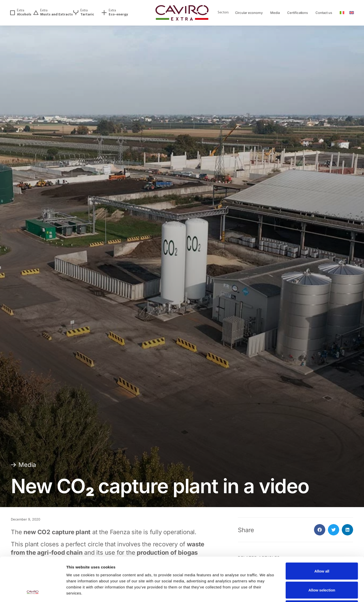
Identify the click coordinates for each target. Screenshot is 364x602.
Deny (322, 568)
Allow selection (322, 549)
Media (275, 13)
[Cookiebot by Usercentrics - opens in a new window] (33, 592)
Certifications (298, 13)
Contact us (324, 13)
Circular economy (249, 13)
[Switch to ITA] (342, 13)
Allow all (322, 530)
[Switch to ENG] (352, 13)
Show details (265, 592)
